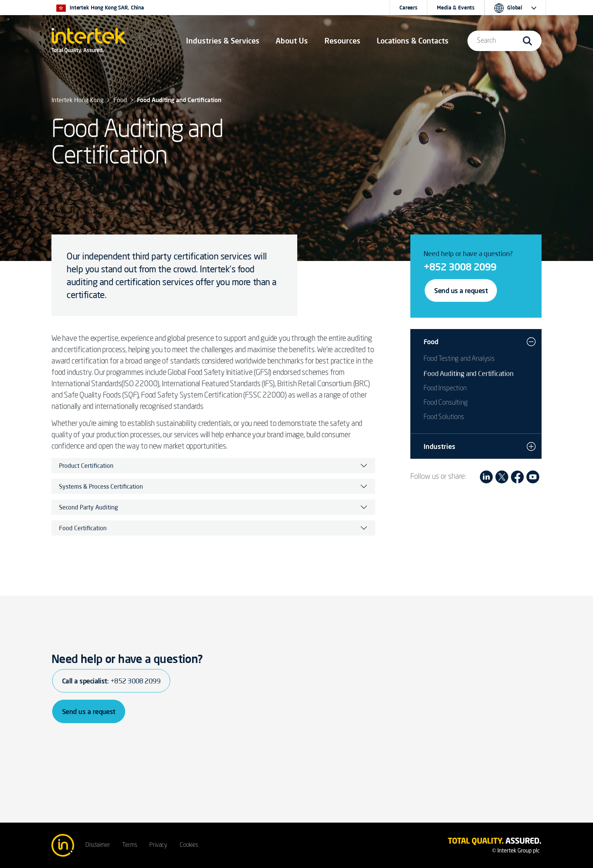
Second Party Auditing (88, 507)
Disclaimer (98, 845)
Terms (130, 845)
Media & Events (456, 8)
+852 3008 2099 (460, 267)
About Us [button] (292, 41)
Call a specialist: (111, 681)
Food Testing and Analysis (459, 359)
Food (431, 342)
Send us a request (461, 290)
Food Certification (83, 528)
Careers (408, 8)
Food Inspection (445, 388)
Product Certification (86, 466)
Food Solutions (444, 417)
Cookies (189, 845)
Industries (439, 446)
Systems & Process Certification (101, 486)
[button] (223, 41)
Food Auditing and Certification (468, 373)
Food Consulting (446, 403)
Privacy (158, 845)
